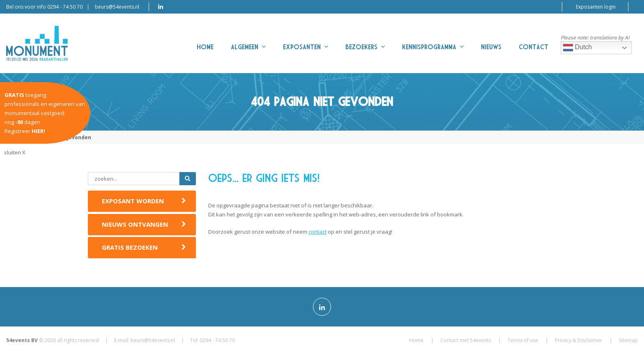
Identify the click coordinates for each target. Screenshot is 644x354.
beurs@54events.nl (117, 7)
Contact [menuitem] (534, 47)
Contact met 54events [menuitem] (466, 340)
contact (317, 232)
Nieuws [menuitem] (491, 47)
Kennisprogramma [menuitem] (433, 47)
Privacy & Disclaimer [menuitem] (578, 340)
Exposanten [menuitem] (306, 47)
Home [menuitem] (205, 47)
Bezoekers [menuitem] (365, 47)
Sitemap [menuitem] (628, 340)
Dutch (577, 48)
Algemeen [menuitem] (248, 47)
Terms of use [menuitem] (523, 340)
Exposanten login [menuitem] (596, 7)
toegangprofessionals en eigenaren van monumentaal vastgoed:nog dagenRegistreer (45, 113)
